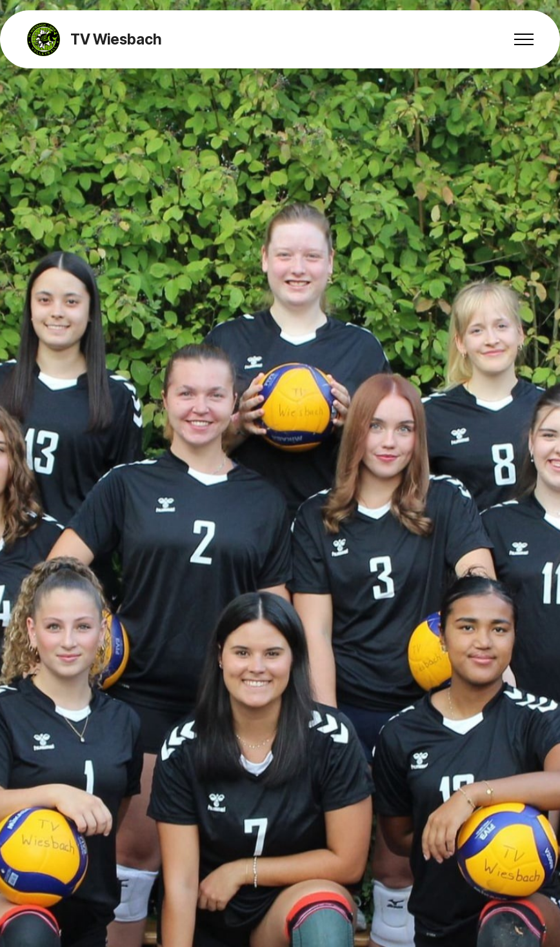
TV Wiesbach (116, 39)
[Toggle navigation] (524, 39)
